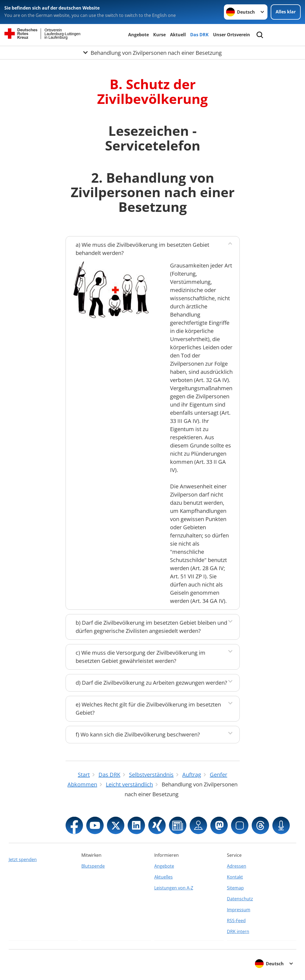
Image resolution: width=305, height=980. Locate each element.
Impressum (239, 910)
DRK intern (238, 931)
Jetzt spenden (23, 859)
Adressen (237, 866)
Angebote (138, 35)
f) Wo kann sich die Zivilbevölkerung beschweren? (138, 734)
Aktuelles (164, 877)
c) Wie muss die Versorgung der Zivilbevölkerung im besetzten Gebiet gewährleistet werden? (141, 657)
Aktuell (178, 35)
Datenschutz (240, 899)
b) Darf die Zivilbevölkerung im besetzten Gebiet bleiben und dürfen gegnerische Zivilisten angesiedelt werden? (151, 627)
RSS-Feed (236, 921)
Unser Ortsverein (232, 35)
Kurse (159, 35)
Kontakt (235, 877)
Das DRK (199, 35)
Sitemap (235, 888)
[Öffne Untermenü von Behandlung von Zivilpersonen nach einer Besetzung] (152, 53)
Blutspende (93, 866)
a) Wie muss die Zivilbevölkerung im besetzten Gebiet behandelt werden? (142, 249)
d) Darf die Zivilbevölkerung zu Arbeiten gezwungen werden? (151, 683)
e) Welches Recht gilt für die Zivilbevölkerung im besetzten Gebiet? (148, 709)
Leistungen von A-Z (174, 888)
